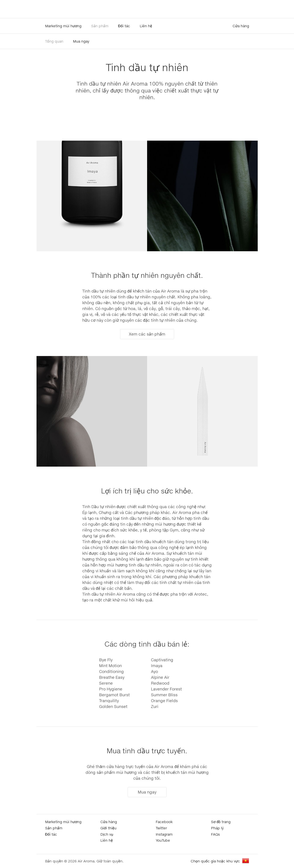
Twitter (161, 828)
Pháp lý (217, 828)
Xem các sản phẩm (147, 334)
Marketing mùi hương (63, 26)
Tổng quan (54, 41)
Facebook (164, 822)
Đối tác (124, 26)
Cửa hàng (241, 26)
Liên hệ (146, 26)
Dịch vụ (107, 834)
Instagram (164, 834)
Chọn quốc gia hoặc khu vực (215, 861)
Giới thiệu (108, 828)
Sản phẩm (100, 26)
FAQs (215, 834)
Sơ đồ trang (221, 822)
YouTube (163, 840)
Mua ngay (81, 41)
